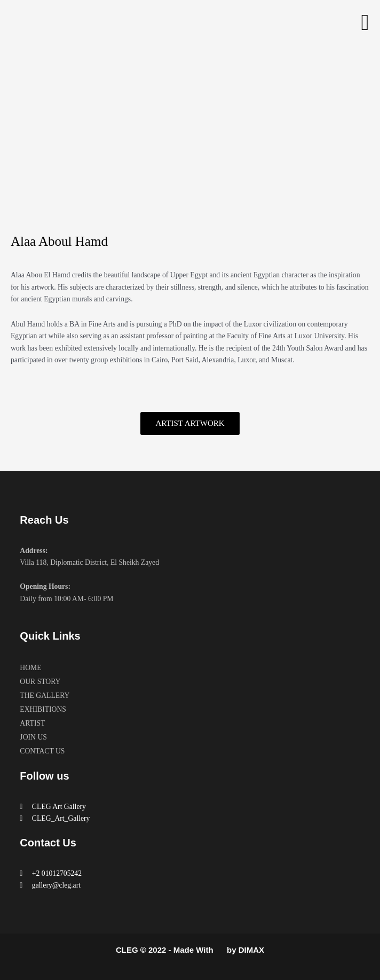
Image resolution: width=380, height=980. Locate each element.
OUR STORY (40, 682)
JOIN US (33, 737)
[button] (365, 22)
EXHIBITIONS (43, 709)
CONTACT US (42, 751)
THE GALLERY (45, 695)
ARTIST (32, 723)
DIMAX (251, 950)
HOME (30, 668)
